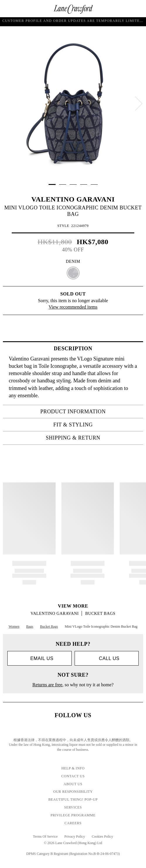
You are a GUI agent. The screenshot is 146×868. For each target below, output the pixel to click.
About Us (73, 784)
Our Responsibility (73, 792)
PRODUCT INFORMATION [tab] (90, 412)
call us (107, 658)
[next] (139, 104)
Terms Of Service (45, 836)
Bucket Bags (100, 614)
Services (73, 807)
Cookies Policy (102, 836)
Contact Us (73, 776)
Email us (39, 658)
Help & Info (73, 768)
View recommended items (73, 307)
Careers (73, 823)
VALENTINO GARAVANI (73, 199)
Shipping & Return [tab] (93, 438)
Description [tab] (97, 349)
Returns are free (47, 685)
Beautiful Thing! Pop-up (73, 799)
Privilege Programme (73, 815)
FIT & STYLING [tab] (96, 425)
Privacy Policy (75, 836)
